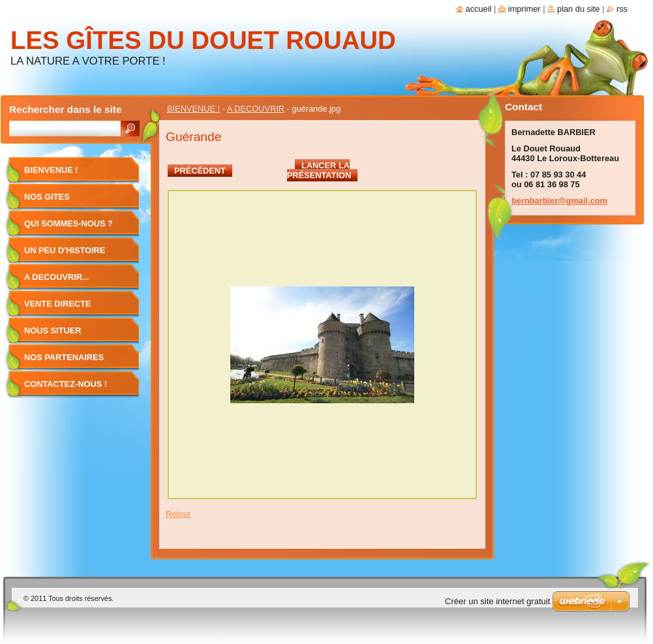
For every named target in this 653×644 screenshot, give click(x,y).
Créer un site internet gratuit (497, 601)
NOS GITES (47, 197)
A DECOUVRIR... (57, 277)
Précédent (200, 171)
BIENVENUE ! (193, 109)
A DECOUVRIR (256, 109)
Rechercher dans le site (65, 109)
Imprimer (524, 9)
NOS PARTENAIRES (64, 357)
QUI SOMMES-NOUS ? (68, 223)
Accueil (479, 9)
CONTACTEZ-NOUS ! (66, 384)
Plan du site (578, 9)
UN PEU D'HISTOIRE (65, 250)
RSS (622, 9)
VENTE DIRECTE (57, 304)
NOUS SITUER (53, 330)
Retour (178, 514)
